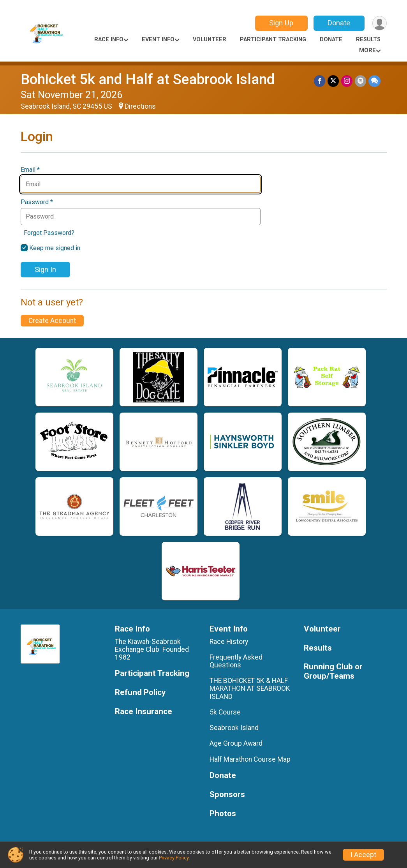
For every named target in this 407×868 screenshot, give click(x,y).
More (367, 50)
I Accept (363, 855)
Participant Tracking (273, 40)
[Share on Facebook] (320, 81)
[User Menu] (380, 23)
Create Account (52, 321)
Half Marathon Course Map (250, 759)
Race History (229, 642)
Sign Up (281, 23)
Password (37, 202)
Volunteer (210, 40)
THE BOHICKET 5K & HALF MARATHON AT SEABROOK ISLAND (250, 688)
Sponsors (227, 795)
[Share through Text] (374, 81)
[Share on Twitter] (333, 81)
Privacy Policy (174, 858)
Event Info (158, 40)
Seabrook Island (234, 728)
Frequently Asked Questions (236, 661)
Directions (140, 106)
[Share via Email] (360, 81)
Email (30, 170)
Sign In (45, 269)
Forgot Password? (49, 233)
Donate (339, 23)
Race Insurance (144, 712)
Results (368, 40)
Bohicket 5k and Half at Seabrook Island (148, 79)
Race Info (109, 40)
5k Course (225, 712)
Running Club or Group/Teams (333, 671)
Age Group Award (236, 743)
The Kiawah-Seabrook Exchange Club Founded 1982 (152, 649)
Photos (223, 814)
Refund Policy (140, 692)
